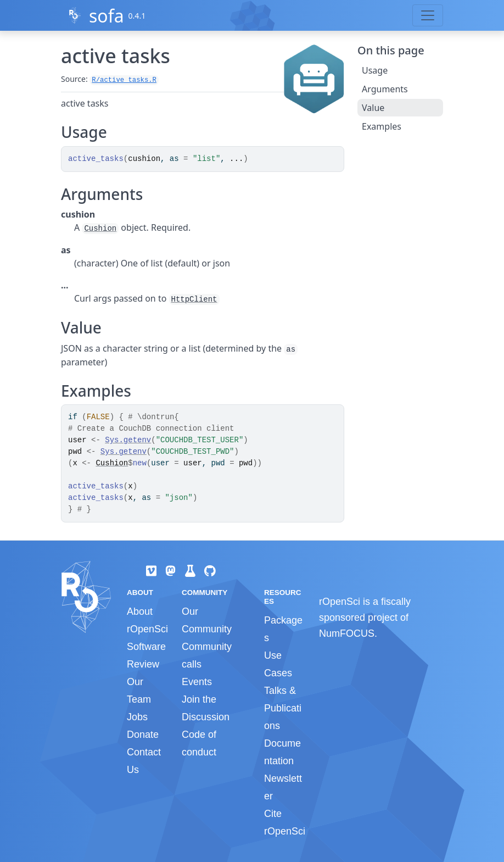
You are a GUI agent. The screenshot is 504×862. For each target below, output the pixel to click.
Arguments (385, 89)
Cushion (100, 229)
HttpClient (194, 299)
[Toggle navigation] (428, 15)
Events (197, 682)
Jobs (137, 717)
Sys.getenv (128, 440)
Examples (382, 126)
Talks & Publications (283, 708)
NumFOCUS (347, 633)
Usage (375, 70)
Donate (143, 735)
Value (373, 108)
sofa (107, 16)
